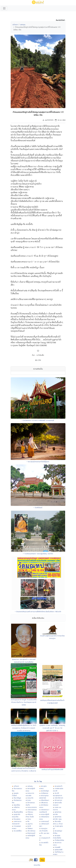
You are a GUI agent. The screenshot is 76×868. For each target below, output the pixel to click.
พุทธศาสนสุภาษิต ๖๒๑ (57, 818)
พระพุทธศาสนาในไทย (57, 837)
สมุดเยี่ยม (17, 805)
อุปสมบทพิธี (59, 850)
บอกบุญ (23, 25)
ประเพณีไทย (18, 831)
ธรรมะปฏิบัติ (45, 814)
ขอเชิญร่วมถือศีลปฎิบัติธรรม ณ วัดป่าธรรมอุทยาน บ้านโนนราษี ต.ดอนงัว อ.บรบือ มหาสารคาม (24, 728)
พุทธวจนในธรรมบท (57, 804)
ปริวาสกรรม (31, 831)
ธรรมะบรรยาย (32, 807)
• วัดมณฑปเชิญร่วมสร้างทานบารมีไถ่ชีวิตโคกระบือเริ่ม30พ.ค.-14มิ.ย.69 (38, 612)
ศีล (28, 821)
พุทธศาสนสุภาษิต (57, 813)
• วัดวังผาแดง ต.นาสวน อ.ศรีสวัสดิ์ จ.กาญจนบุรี (38, 420)
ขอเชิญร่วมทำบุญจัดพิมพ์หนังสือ (52, 769)
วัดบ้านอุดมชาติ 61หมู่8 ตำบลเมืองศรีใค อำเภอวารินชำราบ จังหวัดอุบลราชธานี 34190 (24, 702)
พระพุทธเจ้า (59, 786)
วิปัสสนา (30, 828)
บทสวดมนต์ (45, 821)
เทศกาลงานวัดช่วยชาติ (17, 823)
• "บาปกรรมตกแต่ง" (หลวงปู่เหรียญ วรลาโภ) (38, 554)
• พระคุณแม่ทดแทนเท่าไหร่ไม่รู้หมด (38, 462)
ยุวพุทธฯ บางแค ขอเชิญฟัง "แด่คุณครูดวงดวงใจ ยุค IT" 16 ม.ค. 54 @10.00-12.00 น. (52, 728)
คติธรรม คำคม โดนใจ (30, 815)
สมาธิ (29, 826)
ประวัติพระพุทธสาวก (58, 794)
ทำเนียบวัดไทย (59, 840)
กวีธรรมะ (30, 812)
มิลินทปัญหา (45, 800)
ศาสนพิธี (58, 847)
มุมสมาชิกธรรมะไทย (16, 815)
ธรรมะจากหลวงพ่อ (30, 794)
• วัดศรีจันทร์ (38, 508)
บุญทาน (30, 824)
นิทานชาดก (58, 800)
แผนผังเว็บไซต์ (15, 794)
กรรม (29, 819)
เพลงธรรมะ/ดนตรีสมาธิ (44, 811)
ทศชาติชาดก (59, 798)
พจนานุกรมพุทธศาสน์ (44, 797)
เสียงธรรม (44, 803)
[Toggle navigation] (4, 8)
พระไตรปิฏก (45, 791)
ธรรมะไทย (37, 865)
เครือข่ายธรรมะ (16, 808)
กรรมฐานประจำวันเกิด (44, 830)
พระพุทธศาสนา (43, 787)
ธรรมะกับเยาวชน (29, 799)
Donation (17, 819)
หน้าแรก (15, 25)
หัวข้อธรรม (45, 793)
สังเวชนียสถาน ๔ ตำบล (58, 823)
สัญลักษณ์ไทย (18, 812)
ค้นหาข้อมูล (17, 798)
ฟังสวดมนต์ (31, 833)
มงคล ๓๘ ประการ (57, 808)
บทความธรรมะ (32, 810)
